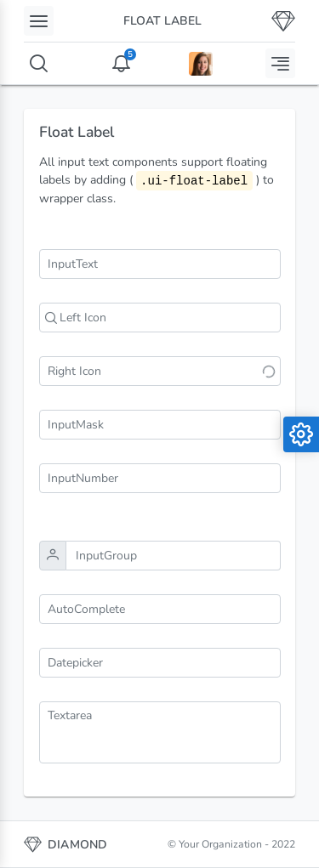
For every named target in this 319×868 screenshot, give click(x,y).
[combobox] (160, 609)
